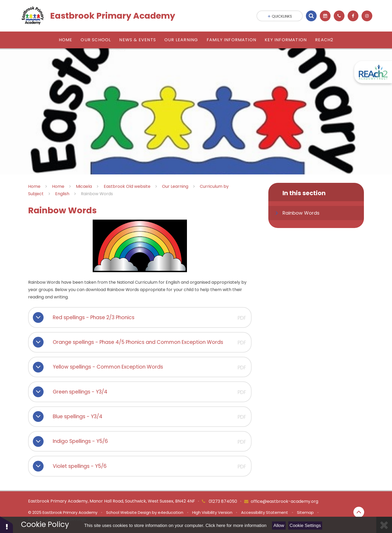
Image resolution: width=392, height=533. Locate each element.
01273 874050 (222, 501)
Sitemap (305, 512)
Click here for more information (236, 526)
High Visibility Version (212, 512)
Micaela (84, 186)
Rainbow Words (97, 194)
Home (34, 186)
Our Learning (175, 186)
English (62, 194)
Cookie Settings (305, 526)
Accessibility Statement (265, 512)
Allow (279, 526)
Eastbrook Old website (127, 186)
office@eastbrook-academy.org (284, 501)
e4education (171, 512)
